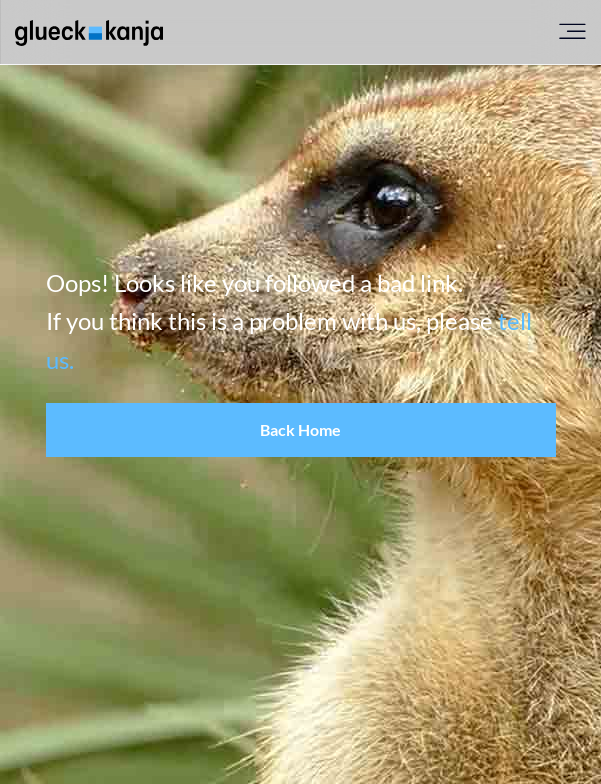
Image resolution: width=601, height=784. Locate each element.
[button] (301, 430)
